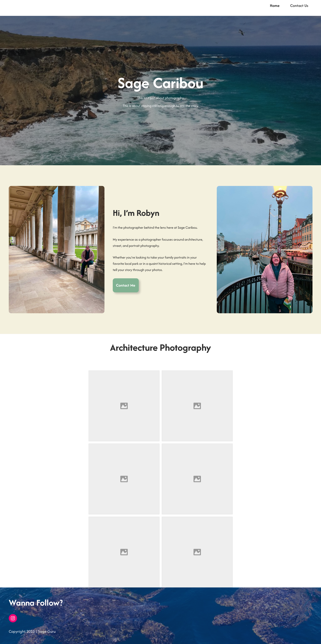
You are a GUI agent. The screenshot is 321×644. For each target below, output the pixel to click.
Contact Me (126, 285)
